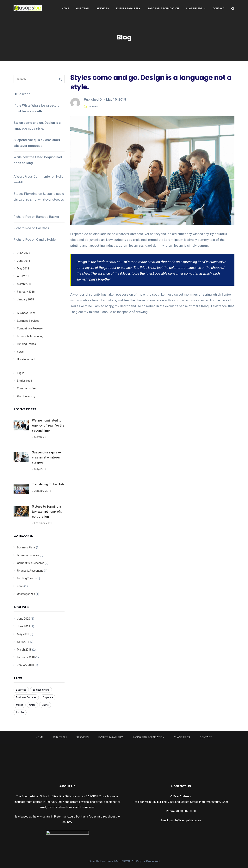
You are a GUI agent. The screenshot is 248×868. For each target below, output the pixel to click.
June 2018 (24, 261)
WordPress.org (26, 396)
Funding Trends (26, 344)
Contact (219, 8)
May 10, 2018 (116, 99)
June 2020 (24, 253)
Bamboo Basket (48, 217)
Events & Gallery (128, 8)
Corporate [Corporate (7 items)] (48, 697)
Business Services (28, 321)
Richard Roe (22, 217)
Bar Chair (43, 228)
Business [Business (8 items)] (21, 690)
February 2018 (26, 292)
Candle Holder (46, 239)
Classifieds (194, 8)
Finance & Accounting (30, 336)
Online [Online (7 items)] (45, 705)
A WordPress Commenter (32, 176)
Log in (21, 373)
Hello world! (22, 94)
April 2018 (23, 276)
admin (93, 106)
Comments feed (27, 388)
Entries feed (25, 381)
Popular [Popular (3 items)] (20, 712)
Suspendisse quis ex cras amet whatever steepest (37, 143)
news (20, 352)
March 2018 (24, 284)
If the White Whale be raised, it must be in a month (36, 108)
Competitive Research (31, 328)
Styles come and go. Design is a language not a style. (37, 126)
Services (103, 8)
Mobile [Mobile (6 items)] (20, 705)
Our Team (83, 8)
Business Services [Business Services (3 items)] (26, 697)
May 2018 (23, 269)
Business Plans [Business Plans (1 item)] (41, 690)
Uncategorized (26, 359)
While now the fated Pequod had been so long (38, 160)
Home (65, 8)
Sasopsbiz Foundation (163, 8)
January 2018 (25, 299)
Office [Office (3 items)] (32, 705)
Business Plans (26, 313)
